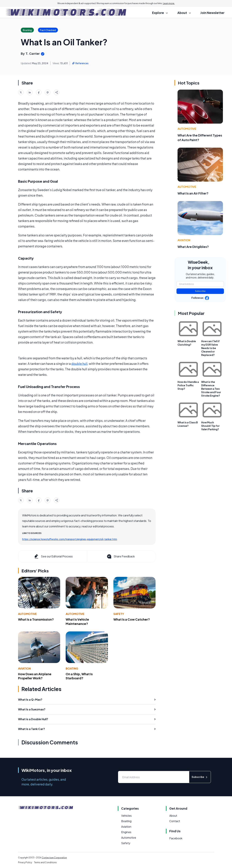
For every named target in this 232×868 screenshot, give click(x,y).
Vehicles (126, 816)
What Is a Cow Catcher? (132, 619)
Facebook (176, 838)
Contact (175, 821)
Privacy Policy (25, 862)
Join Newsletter (212, 13)
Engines (126, 832)
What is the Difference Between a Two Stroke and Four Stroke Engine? (211, 389)
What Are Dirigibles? (193, 247)
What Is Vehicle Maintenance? (77, 621)
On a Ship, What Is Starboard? (79, 676)
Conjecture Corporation (54, 858)
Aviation (24, 668)
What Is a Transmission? (36, 619)
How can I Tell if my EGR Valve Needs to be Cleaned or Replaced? (210, 348)
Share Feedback (121, 556)
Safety (119, 614)
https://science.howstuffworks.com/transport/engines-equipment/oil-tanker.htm (70, 539)
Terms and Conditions (45, 862)
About (173, 816)
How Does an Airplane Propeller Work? (35, 676)
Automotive (27, 614)
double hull (79, 364)
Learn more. (169, 3)
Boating (72, 668)
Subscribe (200, 291)
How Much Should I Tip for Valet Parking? (210, 426)
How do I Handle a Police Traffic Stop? (188, 385)
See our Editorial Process (53, 556)
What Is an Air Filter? (193, 193)
